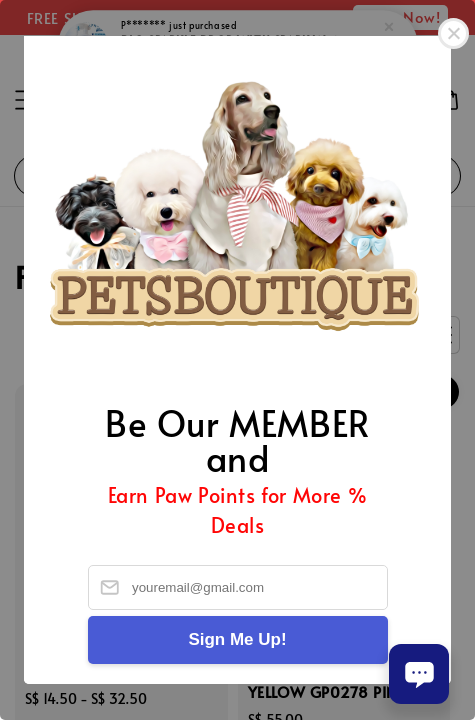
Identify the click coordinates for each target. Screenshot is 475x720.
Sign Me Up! (237, 639)
